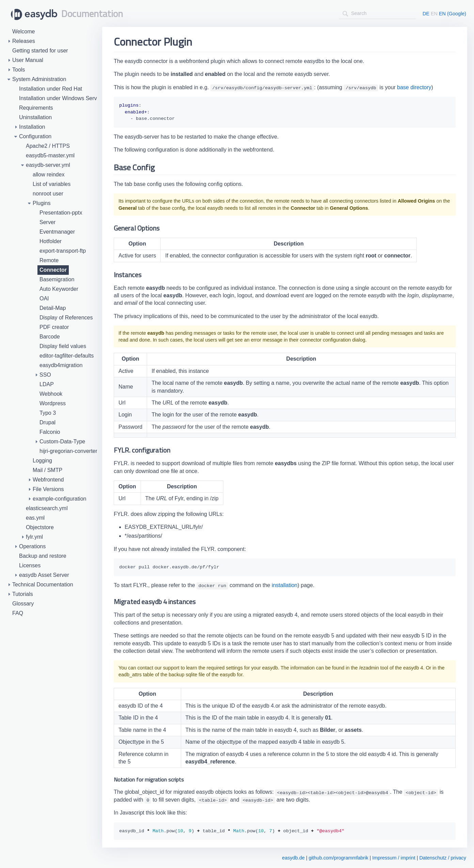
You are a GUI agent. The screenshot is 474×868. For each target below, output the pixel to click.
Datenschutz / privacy (443, 858)
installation (285, 585)
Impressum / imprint (394, 858)
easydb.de (293, 858)
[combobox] (377, 13)
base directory (414, 87)
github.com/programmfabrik (338, 858)
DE (426, 14)
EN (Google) (453, 14)
